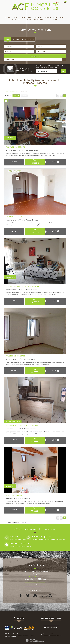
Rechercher (35, 56)
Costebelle (47, 539)
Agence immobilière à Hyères (11, 91)
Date (24, 96)
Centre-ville (35, 539)
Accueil (7, 18)
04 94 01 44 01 (35, 576)
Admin (29, 635)
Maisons (24, 539)
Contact (62, 18)
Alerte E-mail (55, 18)
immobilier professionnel (38, 18)
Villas (19, 539)
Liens (26, 635)
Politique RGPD (14, 636)
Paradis (53, 539)
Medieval (41, 539)
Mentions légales (13, 635)
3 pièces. (18, 546)
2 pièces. (12, 546)
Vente (8, 39)
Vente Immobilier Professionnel (23, 39)
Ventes (23, 18)
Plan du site (7, 635)
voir (55, 162)
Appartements (14, 539)
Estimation (48, 18)
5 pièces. (29, 546)
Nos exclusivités (16, 18)
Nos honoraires (21, 635)
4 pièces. (23, 546)
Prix (17, 96)
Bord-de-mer (59, 539)
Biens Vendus (30, 18)
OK (63, 71)
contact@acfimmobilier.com (35, 579)
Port (64, 539)
